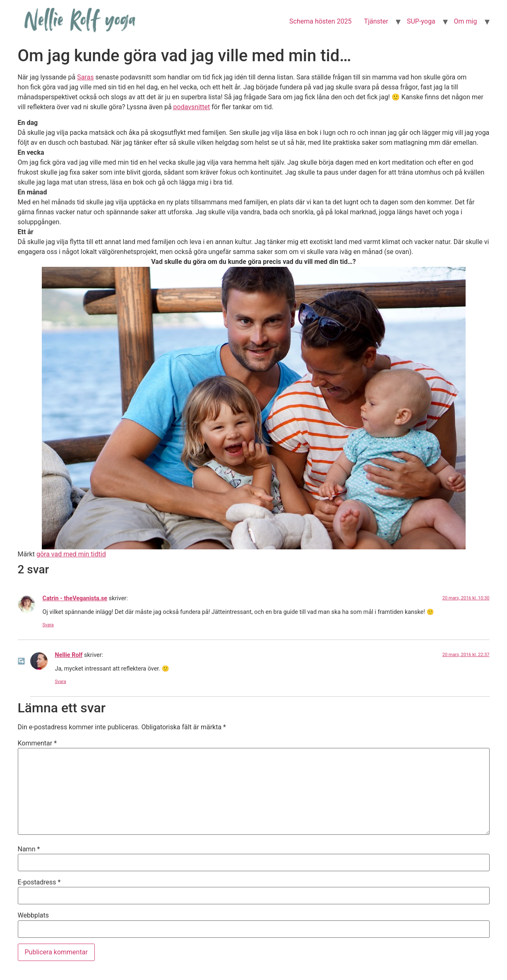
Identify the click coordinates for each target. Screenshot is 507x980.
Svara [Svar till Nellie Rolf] (61, 682)
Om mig (466, 21)
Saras (85, 77)
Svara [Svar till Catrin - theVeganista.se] (48, 625)
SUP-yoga (421, 21)
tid (102, 554)
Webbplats (33, 915)
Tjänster (376, 21)
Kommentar (37, 743)
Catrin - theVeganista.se (75, 598)
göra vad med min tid (67, 554)
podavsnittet (192, 107)
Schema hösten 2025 (321, 21)
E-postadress (39, 882)
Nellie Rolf (69, 655)
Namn (29, 849)
